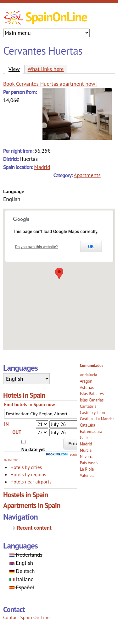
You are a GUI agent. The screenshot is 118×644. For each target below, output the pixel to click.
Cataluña (88, 425)
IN (6, 424)
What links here (46, 69)
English (21, 563)
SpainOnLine (56, 17)
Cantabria (88, 406)
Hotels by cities (26, 467)
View (16, 69)
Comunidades (92, 366)
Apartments (87, 175)
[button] (59, 273)
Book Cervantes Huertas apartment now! (50, 84)
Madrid (42, 167)
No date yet (33, 449)
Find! (74, 443)
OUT (17, 432)
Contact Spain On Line (26, 617)
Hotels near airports (31, 482)
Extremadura (91, 431)
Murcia (86, 450)
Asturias (87, 387)
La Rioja (87, 469)
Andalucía (89, 375)
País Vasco (89, 463)
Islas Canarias (92, 400)
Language (14, 191)
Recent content (34, 528)
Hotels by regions (28, 474)
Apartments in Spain (32, 505)
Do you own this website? (37, 247)
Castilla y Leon (93, 413)
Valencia (87, 475)
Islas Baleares (92, 394)
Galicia (86, 438)
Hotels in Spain (24, 395)
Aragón (86, 381)
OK (91, 247)
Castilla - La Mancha (97, 419)
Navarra (87, 457)
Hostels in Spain (26, 495)
